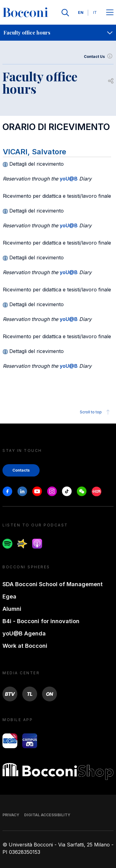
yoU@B (69, 179)
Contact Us (99, 57)
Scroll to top (96, 412)
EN (81, 12)
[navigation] (58, 33)
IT (95, 12)
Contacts (21, 470)
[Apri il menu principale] (110, 13)
